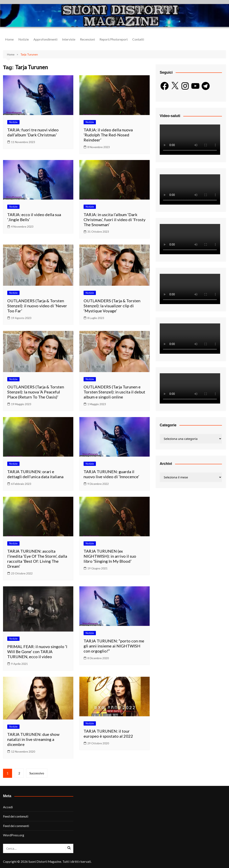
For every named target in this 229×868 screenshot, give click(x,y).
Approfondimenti (45, 39)
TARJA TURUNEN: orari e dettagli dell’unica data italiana (35, 474)
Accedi (8, 807)
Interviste (69, 39)
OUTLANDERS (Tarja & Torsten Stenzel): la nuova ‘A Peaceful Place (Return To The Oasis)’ (36, 392)
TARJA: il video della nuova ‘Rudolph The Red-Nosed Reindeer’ (108, 135)
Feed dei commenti (16, 826)
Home (9, 39)
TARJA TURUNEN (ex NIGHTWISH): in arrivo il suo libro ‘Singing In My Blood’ (110, 556)
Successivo (37, 773)
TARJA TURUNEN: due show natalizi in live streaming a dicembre (33, 739)
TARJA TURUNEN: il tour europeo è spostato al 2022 (108, 734)
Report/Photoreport (114, 39)
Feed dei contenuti (16, 816)
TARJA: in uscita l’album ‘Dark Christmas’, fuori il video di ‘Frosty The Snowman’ (114, 220)
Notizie (24, 39)
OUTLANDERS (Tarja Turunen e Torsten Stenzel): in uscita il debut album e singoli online (114, 392)
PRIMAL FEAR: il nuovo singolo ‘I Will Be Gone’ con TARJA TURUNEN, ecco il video (37, 652)
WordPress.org (14, 835)
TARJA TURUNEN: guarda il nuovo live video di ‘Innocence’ (111, 474)
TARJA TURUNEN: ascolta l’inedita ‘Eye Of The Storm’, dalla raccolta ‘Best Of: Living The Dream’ (37, 559)
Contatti (138, 39)
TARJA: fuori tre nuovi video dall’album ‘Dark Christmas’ (33, 132)
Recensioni (87, 39)
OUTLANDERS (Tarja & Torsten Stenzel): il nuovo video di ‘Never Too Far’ (37, 306)
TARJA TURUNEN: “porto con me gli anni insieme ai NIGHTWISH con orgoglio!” (114, 646)
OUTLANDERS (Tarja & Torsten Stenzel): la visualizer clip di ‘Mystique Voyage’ (112, 306)
